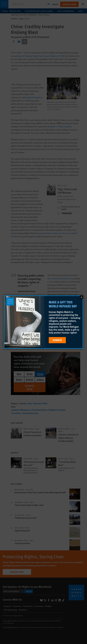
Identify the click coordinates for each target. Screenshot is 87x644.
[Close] (81, 297)
